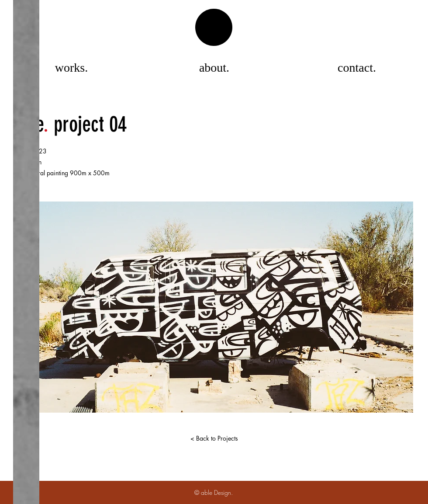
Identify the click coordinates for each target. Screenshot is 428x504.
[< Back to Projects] (214, 438)
